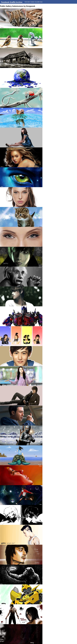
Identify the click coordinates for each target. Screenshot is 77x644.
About (41, 2)
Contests (32, 2)
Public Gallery (27, 2)
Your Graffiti (37, 2)
